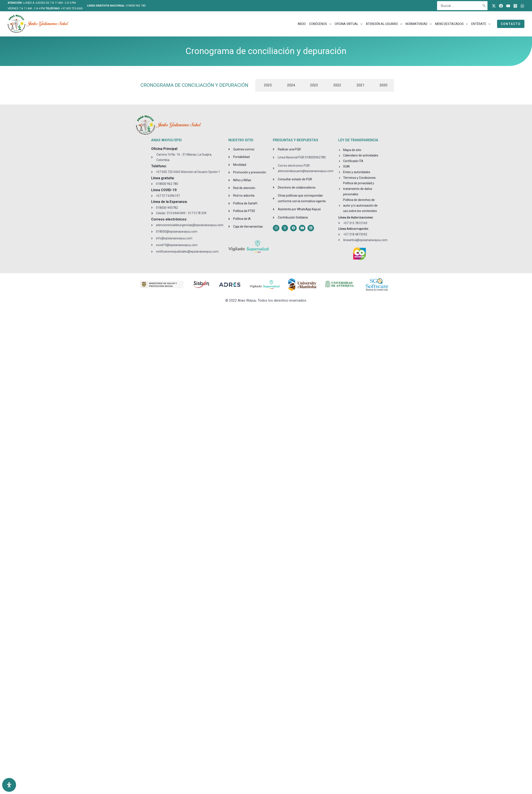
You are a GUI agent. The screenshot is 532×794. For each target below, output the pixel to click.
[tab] (267, 85)
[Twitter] (494, 6)
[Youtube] (508, 6)
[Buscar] (484, 6)
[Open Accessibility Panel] (9, 785)
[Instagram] (515, 6)
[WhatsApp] (522, 6)
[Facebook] (501, 6)
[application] (329, 24)
